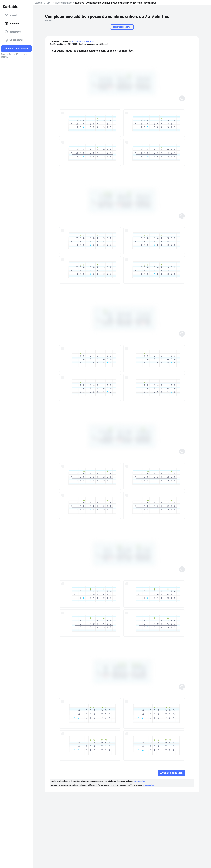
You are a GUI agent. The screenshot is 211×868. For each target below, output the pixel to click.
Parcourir (12, 24)
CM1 (49, 3)
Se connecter (14, 40)
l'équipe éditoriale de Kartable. (83, 42)
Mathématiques (63, 3)
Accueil (11, 15)
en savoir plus (139, 781)
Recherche (13, 32)
